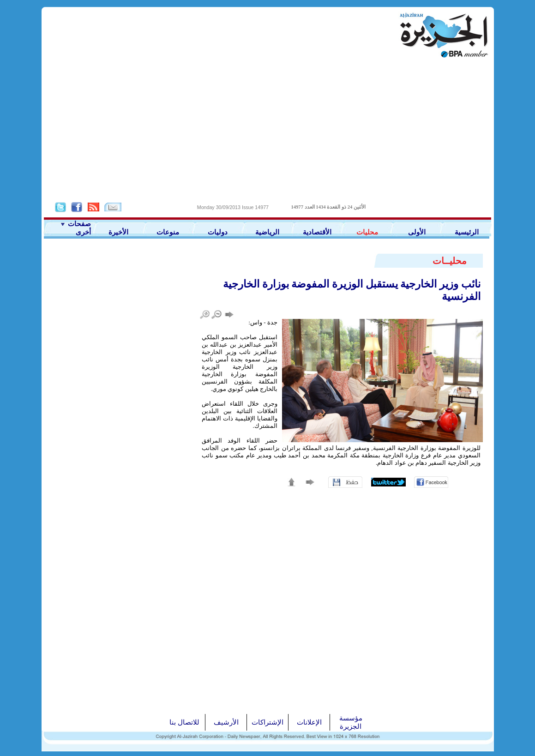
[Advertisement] (268, 130)
